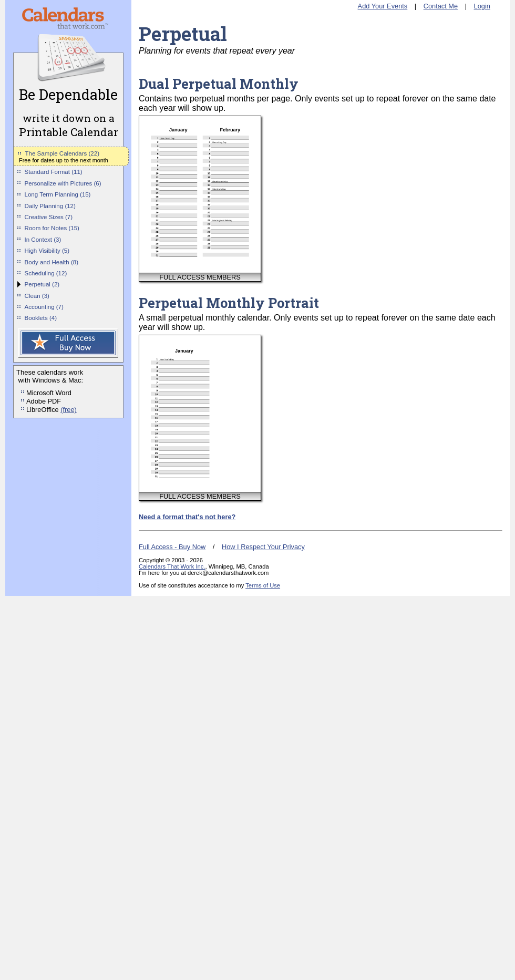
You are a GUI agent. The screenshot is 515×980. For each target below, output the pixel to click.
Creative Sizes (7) (49, 217)
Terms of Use (263, 585)
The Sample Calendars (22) (62, 153)
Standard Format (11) (54, 172)
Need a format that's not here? (187, 517)
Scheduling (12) (46, 273)
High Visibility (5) (47, 251)
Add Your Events (383, 6)
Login (482, 6)
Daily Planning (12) (50, 206)
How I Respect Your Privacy (263, 547)
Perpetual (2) (42, 284)
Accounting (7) (44, 307)
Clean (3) (37, 296)
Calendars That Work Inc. (172, 566)
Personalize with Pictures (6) (63, 183)
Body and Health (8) (51, 262)
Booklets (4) (41, 318)
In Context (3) (43, 240)
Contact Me (441, 6)
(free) (69, 410)
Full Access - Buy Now (172, 547)
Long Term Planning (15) (58, 194)
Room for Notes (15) (52, 228)
